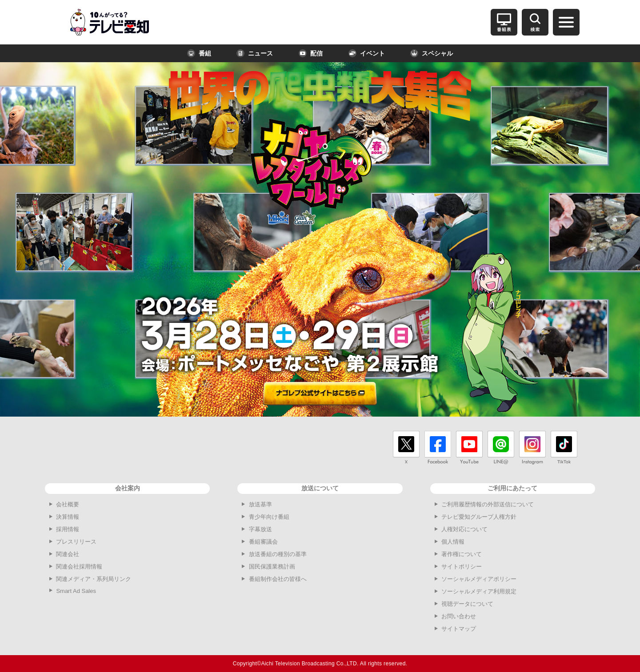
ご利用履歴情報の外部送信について (488, 504)
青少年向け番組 (269, 517)
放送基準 (260, 504)
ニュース (255, 53)
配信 (311, 53)
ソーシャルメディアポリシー (479, 579)
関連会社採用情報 (79, 567)
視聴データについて (467, 604)
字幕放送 (260, 529)
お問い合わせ (459, 616)
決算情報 (68, 517)
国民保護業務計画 (272, 567)
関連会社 (68, 554)
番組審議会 (263, 542)
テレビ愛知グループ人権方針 (479, 517)
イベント (367, 53)
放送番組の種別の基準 (278, 554)
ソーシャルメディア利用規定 (479, 591)
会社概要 (68, 504)
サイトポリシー (462, 567)
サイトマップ (459, 629)
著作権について (462, 554)
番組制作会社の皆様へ (278, 579)
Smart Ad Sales (76, 591)
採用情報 (68, 529)
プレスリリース (76, 542)
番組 (199, 53)
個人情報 (453, 542)
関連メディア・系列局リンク (94, 579)
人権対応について (464, 529)
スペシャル (432, 53)
